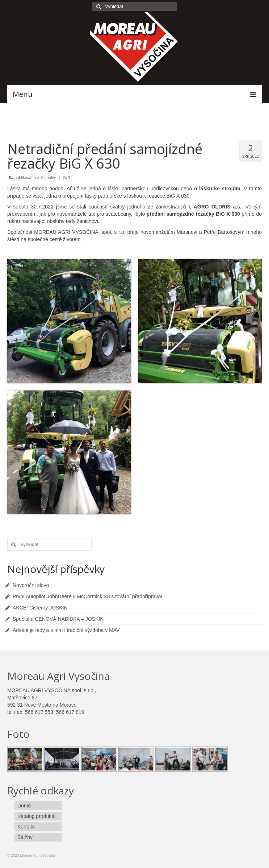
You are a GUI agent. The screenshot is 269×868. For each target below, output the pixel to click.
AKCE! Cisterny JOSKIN (40, 608)
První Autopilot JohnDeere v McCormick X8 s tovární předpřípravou (88, 596)
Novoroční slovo (31, 585)
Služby (25, 837)
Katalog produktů (37, 816)
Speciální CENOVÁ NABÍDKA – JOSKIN (58, 619)
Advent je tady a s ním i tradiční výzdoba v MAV (66, 630)
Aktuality (49, 178)
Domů (24, 806)
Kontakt (26, 827)
